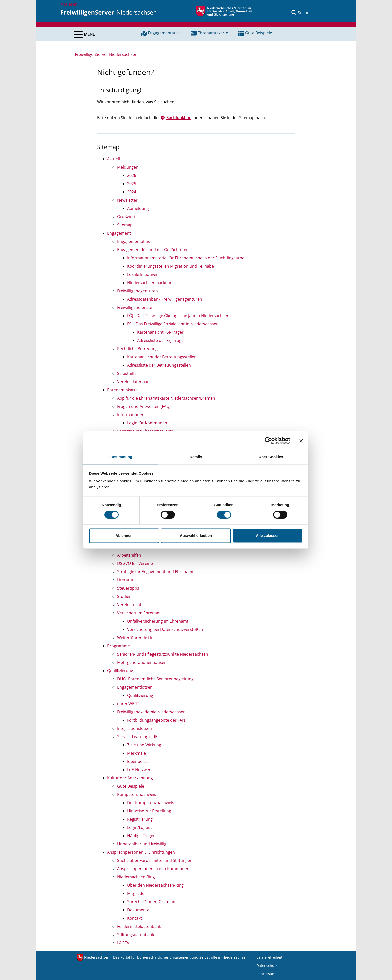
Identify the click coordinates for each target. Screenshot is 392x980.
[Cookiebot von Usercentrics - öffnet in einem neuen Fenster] (268, 441)
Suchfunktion (179, 118)
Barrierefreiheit (269, 957)
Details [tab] (196, 457)
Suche (304, 13)
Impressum (266, 974)
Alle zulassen (268, 535)
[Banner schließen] (301, 441)
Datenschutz (267, 966)
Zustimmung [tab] (121, 457)
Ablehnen (124, 535)
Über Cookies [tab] (271, 457)
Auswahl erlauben (196, 535)
